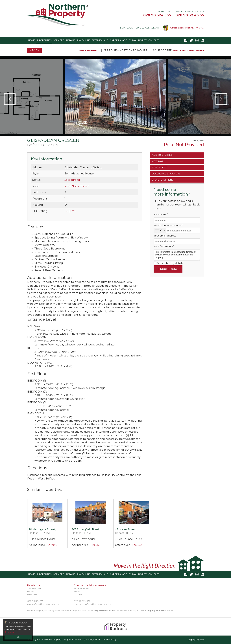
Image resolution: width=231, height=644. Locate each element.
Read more (9, 632)
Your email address (165, 236)
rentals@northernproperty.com (44, 604)
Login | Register (196, 640)
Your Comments (164, 246)
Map (158, 161)
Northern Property (52, 640)
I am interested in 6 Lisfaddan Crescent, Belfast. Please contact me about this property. (177, 255)
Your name (161, 214)
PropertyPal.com (93, 640)
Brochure (166, 174)
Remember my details (170, 263)
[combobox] (160, 230)
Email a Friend (163, 180)
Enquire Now (168, 269)
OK (18, 637)
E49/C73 (70, 211)
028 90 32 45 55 (190, 15)
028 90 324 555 (157, 15)
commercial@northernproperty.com (93, 604)
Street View (159, 167)
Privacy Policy (110, 640)
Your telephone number (168, 225)
